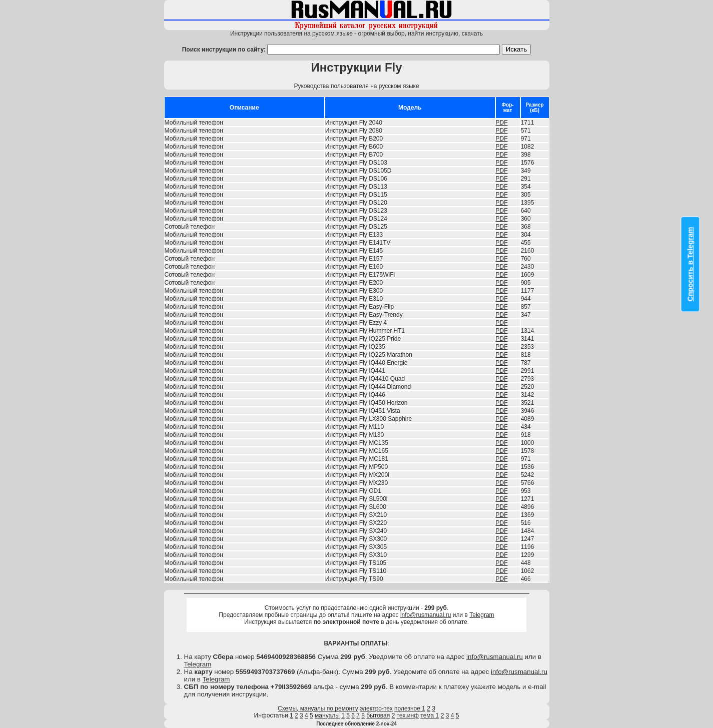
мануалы (327, 715)
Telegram (482, 615)
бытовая (378, 715)
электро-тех (376, 708)
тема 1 (430, 715)
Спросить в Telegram (690, 264)
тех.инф (408, 715)
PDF (502, 123)
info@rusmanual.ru (426, 615)
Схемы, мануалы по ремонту (318, 708)
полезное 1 (410, 708)
